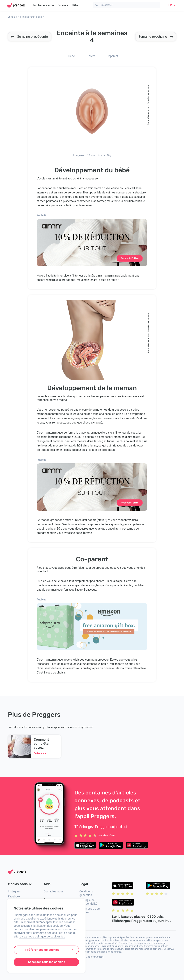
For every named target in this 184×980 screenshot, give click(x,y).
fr (173, 5)
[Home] (16, 5)
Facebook (14, 896)
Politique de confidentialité (88, 902)
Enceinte (63, 5)
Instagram (14, 891)
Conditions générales (86, 893)
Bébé (75, 5)
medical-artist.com (148, 94)
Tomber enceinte (43, 5)
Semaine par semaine (31, 17)
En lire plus (40, 753)
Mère (92, 56)
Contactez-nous (54, 891)
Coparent (112, 56)
